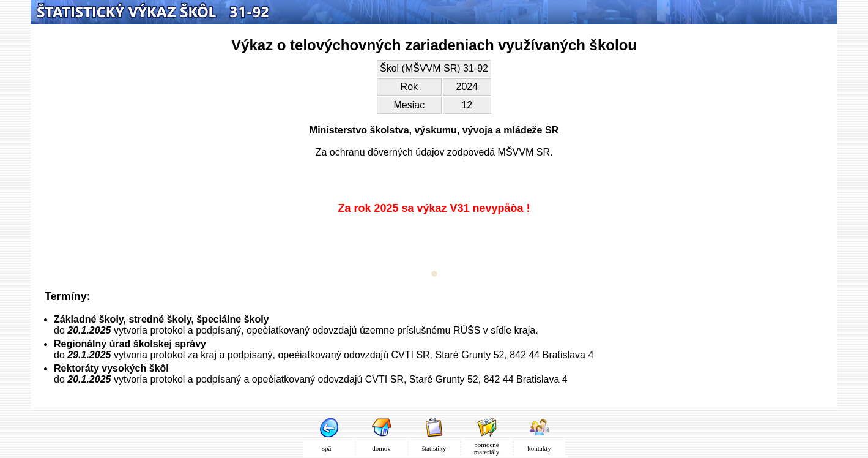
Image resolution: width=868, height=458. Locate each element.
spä (329, 448)
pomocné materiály (487, 448)
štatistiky (434, 448)
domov (381, 448)
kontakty (539, 448)
